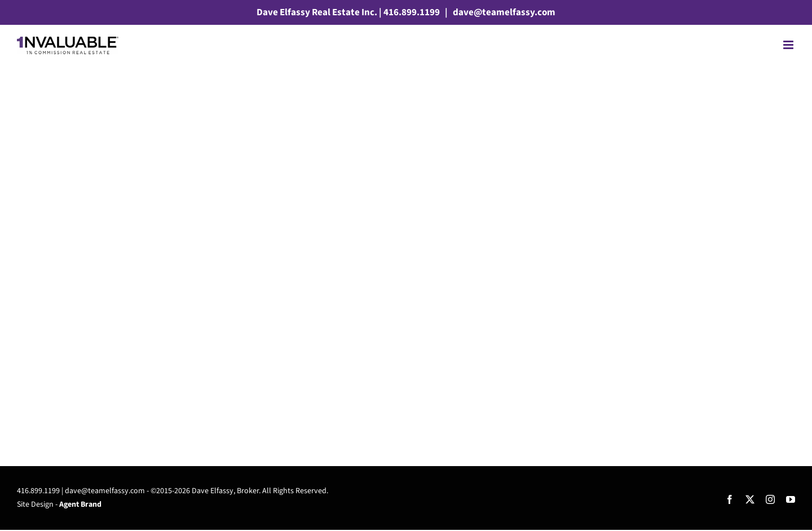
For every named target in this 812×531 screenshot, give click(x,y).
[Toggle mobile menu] (789, 45)
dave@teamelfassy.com (503, 12)
